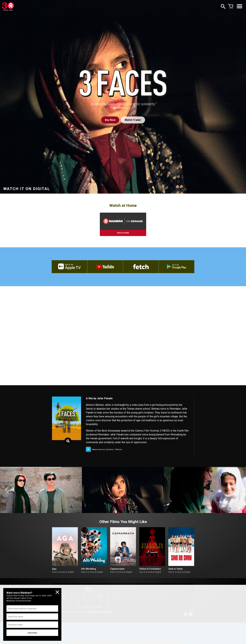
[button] (7, 490)
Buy (110, 120)
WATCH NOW (123, 233)
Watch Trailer (133, 120)
